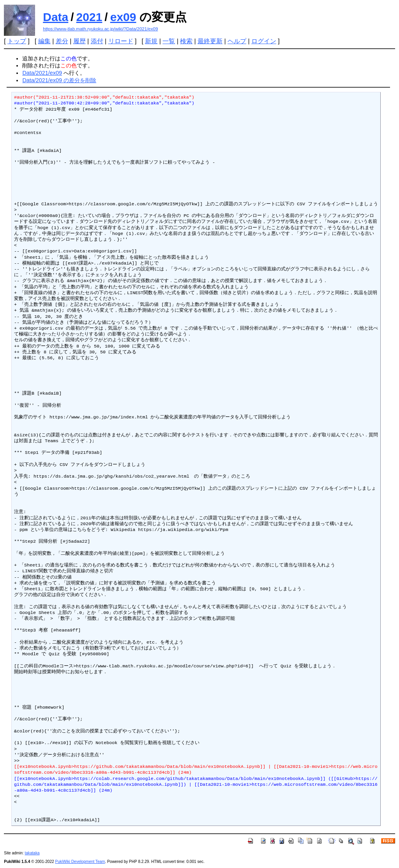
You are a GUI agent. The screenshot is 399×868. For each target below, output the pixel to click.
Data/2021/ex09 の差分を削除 (59, 80)
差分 (62, 41)
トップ (17, 41)
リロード (121, 41)
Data (56, 17)
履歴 (79, 41)
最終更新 (210, 41)
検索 (186, 41)
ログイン (264, 41)
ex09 (123, 17)
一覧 (169, 41)
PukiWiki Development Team (80, 862)
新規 (151, 41)
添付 (97, 41)
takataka (32, 853)
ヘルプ (237, 41)
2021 (89, 17)
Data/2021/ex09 (42, 73)
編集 (44, 41)
